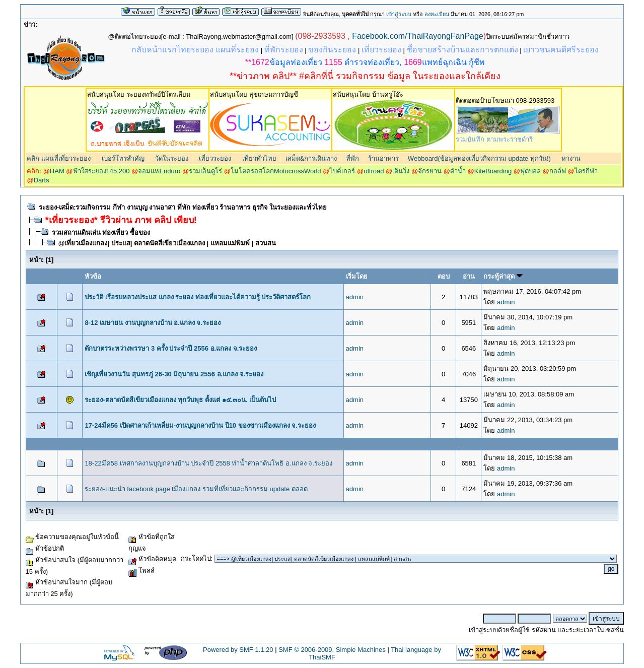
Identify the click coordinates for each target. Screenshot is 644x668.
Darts (42, 180)
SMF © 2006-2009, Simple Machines (332, 650)
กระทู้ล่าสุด (503, 276)
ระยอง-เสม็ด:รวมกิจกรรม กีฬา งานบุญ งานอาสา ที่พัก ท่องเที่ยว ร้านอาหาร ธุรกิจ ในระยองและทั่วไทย (183, 207)
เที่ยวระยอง (214, 158)
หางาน (571, 158)
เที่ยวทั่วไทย (258, 158)
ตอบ (444, 276)
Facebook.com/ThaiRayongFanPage (418, 36)
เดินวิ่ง (401, 171)
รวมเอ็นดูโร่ (205, 171)
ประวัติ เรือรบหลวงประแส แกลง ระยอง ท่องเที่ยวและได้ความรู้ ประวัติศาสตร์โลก (198, 297)
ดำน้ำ (458, 171)
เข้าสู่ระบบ (399, 14)
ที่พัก (352, 158)
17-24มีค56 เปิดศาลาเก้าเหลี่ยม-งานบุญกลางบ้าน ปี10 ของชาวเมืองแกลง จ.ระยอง (200, 425)
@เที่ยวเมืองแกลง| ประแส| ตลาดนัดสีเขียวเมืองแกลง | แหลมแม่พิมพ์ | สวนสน (167, 243)
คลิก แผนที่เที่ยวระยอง (59, 158)
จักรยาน (430, 171)
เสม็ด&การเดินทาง (311, 158)
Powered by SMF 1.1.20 (238, 650)
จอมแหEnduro (159, 171)
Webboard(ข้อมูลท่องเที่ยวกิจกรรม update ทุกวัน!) (479, 158)
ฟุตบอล (530, 171)
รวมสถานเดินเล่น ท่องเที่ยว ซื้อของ (101, 232)
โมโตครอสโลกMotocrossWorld (276, 171)
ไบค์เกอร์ (342, 171)
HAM (57, 171)
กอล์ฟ (558, 171)
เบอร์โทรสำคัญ (122, 158)
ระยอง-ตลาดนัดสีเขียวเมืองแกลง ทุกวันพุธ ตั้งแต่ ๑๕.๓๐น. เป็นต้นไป (180, 400)
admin (355, 297)
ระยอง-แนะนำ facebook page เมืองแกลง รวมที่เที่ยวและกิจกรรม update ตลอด (196, 489)
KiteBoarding (493, 171)
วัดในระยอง (171, 158)
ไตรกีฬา (586, 171)
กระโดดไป (196, 558)
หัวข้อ (93, 276)
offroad (374, 171)
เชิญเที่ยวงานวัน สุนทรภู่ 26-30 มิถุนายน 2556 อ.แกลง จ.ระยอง (174, 374)
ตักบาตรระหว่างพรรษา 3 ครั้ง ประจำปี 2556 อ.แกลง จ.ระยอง (171, 348)
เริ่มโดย (357, 276)
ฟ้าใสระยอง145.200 (101, 171)
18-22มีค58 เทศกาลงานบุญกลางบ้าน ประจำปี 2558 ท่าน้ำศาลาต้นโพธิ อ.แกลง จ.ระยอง (208, 463)
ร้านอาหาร (383, 158)
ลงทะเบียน (437, 14)
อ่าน (469, 276)
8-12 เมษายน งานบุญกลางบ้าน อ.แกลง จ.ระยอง (153, 323)
